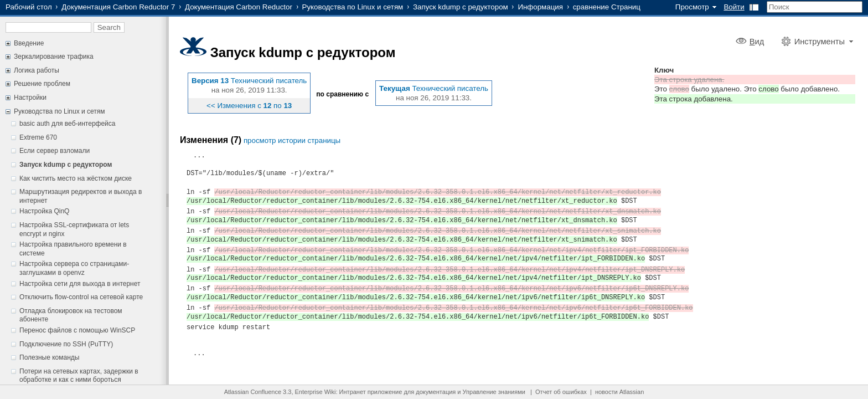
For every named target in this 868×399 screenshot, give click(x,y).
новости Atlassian (619, 392)
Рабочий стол (29, 7)
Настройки (30, 98)
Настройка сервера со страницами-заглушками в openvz (74, 268)
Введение (29, 43)
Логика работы (37, 70)
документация (436, 392)
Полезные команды (49, 357)
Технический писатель (269, 81)
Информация (540, 7)
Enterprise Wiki (316, 392)
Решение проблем (42, 84)
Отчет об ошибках (561, 392)
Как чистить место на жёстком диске (76, 178)
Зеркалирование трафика (54, 57)
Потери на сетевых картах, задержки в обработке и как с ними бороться (79, 376)
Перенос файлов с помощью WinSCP (77, 330)
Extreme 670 (38, 137)
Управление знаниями (494, 392)
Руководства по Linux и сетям (353, 7)
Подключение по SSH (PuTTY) (66, 344)
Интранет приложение (371, 392)
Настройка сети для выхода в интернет (80, 284)
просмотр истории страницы (292, 140)
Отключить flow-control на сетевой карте (81, 297)
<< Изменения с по (249, 106)
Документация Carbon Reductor (239, 7)
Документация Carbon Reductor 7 (118, 7)
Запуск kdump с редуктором (461, 7)
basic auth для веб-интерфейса (67, 124)
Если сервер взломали (55, 151)
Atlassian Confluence (253, 392)
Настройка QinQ (44, 211)
